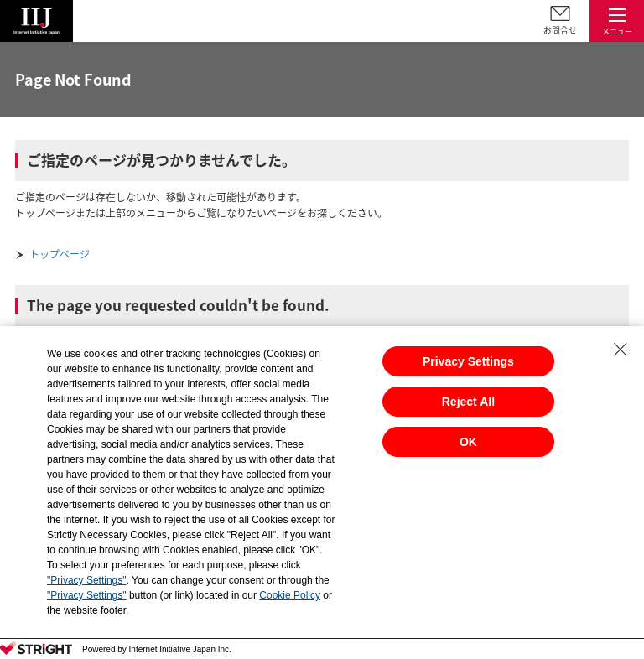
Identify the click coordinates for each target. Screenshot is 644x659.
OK (468, 442)
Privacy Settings (468, 361)
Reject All (468, 402)
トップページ (60, 254)
